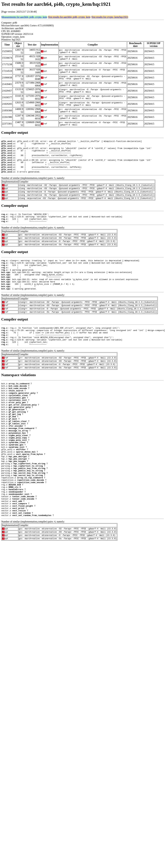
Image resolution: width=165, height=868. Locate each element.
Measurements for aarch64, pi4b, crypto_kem (24, 17)
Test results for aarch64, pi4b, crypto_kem (69, 17)
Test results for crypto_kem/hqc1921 (110, 17)
